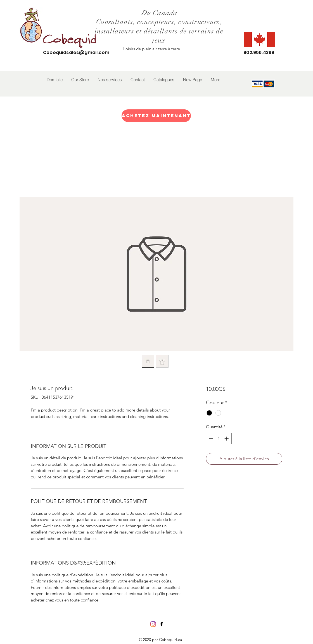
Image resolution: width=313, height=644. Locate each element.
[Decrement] (211, 439)
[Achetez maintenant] (156, 116)
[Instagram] (153, 624)
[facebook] (162, 624)
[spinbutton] (219, 439)
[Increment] (227, 439)
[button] (80, 80)
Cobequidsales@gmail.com (76, 52)
